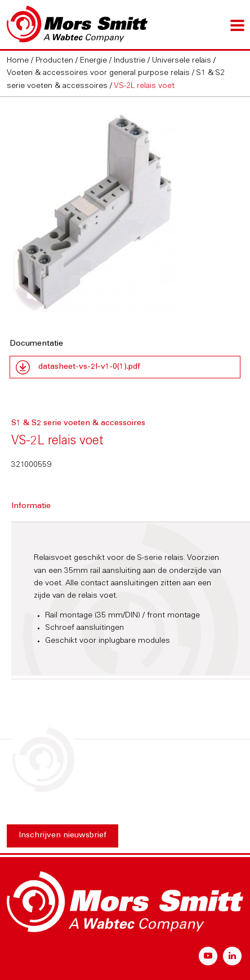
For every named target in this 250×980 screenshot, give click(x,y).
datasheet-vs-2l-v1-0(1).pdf (89, 367)
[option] (125, 213)
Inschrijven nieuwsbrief (62, 836)
